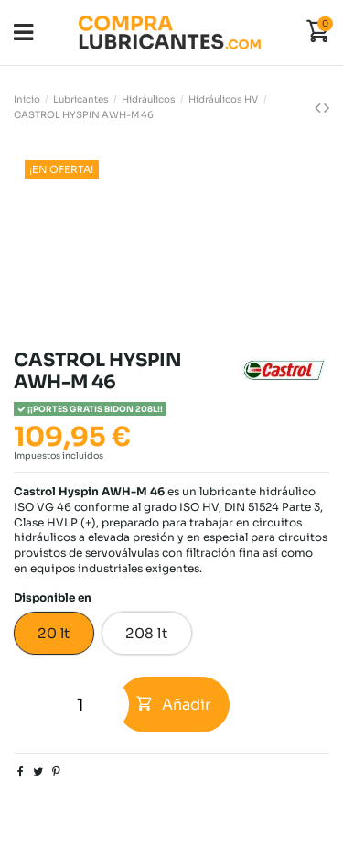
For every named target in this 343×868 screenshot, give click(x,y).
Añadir (174, 705)
